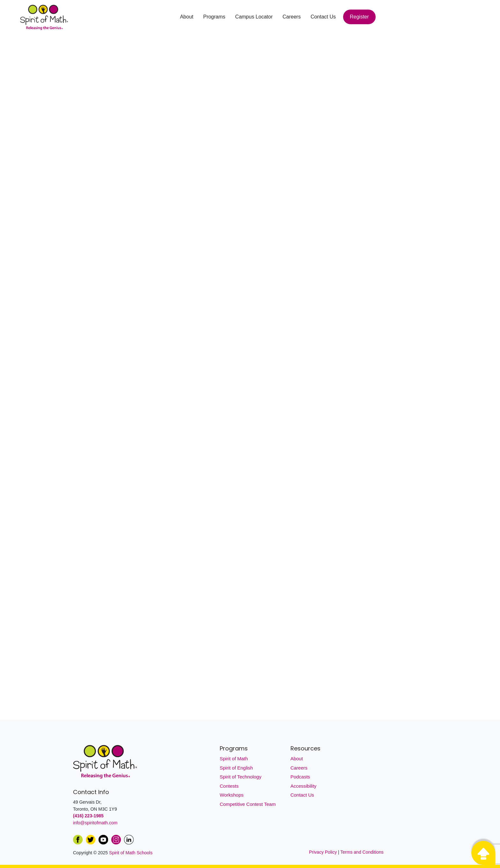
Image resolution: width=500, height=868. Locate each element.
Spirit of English (236, 768)
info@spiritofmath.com (95, 823)
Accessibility (304, 786)
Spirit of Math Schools (131, 853)
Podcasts (300, 777)
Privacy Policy (324, 852)
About (187, 17)
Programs (214, 17)
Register (359, 17)
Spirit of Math (234, 759)
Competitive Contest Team (248, 804)
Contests (229, 786)
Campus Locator (254, 17)
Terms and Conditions (362, 852)
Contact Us (323, 17)
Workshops (232, 795)
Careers (292, 17)
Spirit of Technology (241, 777)
